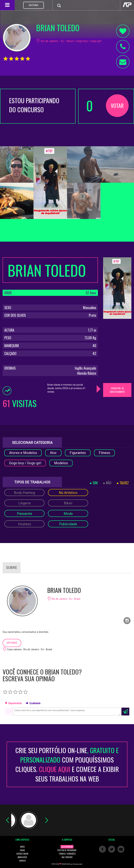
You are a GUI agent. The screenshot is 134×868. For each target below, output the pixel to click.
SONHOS (22, 861)
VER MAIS (12, 643)
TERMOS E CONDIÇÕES (67, 854)
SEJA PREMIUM (67, 847)
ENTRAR (33, 5)
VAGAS (22, 850)
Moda (68, 514)
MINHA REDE (22, 857)
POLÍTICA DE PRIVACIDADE (67, 850)
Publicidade (68, 524)
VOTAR (117, 106)
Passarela (24, 514)
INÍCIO (22, 847)
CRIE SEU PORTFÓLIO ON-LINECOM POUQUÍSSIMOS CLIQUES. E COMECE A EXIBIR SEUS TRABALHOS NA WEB (67, 764)
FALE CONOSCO (67, 857)
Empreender (78, 864)
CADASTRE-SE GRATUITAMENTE (117, 390)
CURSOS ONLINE (22, 854)
